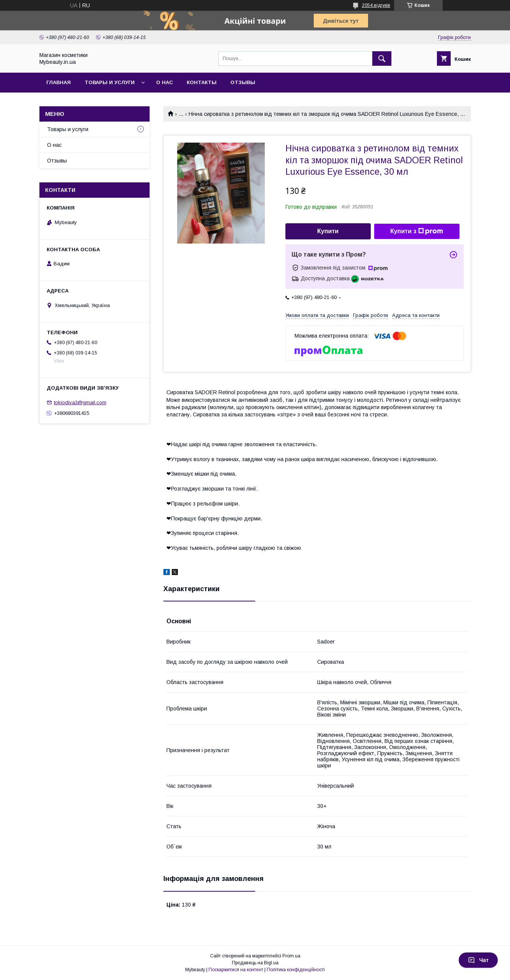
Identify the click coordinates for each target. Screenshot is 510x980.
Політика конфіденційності (296, 970)
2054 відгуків (376, 5)
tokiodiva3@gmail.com (80, 402)
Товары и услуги (110, 82)
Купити (328, 231)
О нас (165, 82)
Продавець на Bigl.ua (255, 963)
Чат (478, 960)
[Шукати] (382, 59)
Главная (59, 82)
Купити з (417, 231)
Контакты (202, 82)
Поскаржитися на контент (236, 970)
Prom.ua (291, 956)
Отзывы (243, 82)
